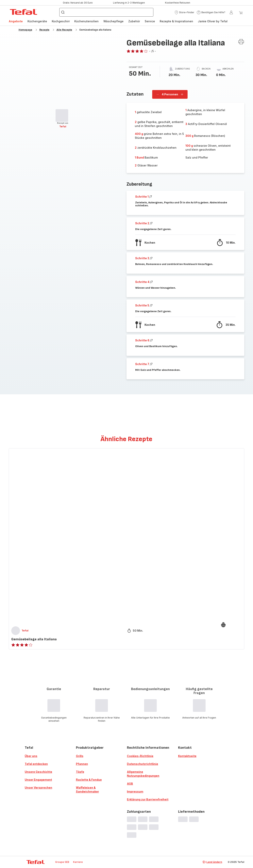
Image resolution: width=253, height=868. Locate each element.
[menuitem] (16, 21)
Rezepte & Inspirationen (176, 21)
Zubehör (134, 21)
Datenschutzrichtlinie (143, 764)
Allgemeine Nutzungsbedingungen (143, 774)
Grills (80, 756)
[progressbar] (62, 116)
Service (150, 21)
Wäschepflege (113, 21)
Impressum (135, 791)
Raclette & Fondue (89, 780)
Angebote (16, 21)
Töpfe (80, 772)
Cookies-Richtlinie (140, 756)
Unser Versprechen (38, 788)
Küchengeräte (37, 21)
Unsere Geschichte (38, 772)
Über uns (31, 756)
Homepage (25, 30)
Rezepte (44, 30)
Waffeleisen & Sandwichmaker (87, 790)
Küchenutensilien (86, 21)
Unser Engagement (38, 780)
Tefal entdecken (36, 764)
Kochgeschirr (61, 21)
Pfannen (82, 764)
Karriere (78, 862)
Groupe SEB (62, 862)
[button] (184, 12)
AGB (130, 784)
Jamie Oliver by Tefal (213, 21)
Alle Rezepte (64, 30)
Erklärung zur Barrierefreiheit (148, 799)
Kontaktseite (187, 756)
